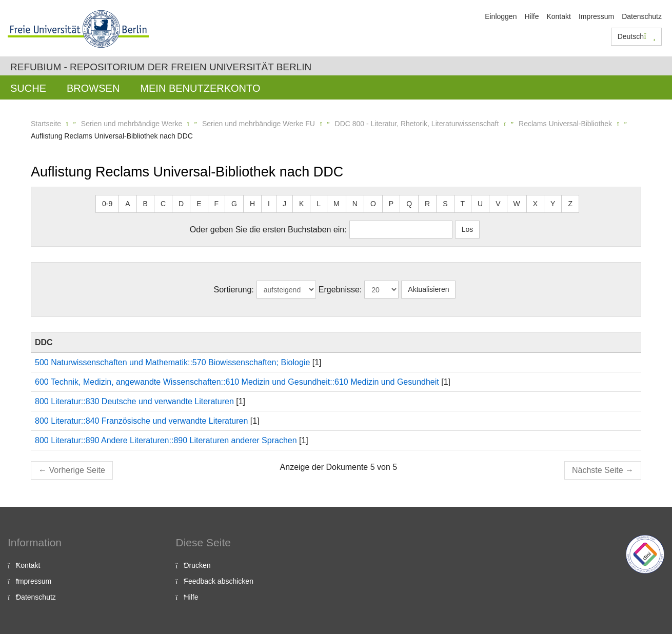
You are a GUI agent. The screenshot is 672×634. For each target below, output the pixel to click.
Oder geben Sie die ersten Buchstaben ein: (268, 230)
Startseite (46, 124)
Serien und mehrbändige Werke (132, 124)
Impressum (596, 16)
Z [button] (570, 204)
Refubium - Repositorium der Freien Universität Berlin (161, 67)
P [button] (391, 204)
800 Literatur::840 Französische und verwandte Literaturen (141, 421)
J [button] (284, 204)
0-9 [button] (107, 204)
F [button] (217, 204)
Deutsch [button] (637, 36)
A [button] (127, 204)
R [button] (427, 204)
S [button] (445, 204)
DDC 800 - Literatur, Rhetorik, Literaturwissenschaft (417, 124)
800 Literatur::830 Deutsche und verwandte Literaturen (134, 401)
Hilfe (531, 16)
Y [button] (553, 204)
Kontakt (558, 16)
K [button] (301, 204)
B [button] (145, 204)
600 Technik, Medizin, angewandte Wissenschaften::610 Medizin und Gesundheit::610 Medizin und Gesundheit (237, 382)
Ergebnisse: (340, 290)
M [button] (337, 204)
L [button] (319, 204)
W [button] (517, 204)
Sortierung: (234, 290)
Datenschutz (642, 16)
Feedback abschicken (219, 581)
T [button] (463, 204)
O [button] (373, 204)
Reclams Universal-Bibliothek (565, 124)
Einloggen (501, 16)
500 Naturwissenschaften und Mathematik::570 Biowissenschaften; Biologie (172, 362)
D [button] (181, 204)
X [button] (535, 204)
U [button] (480, 204)
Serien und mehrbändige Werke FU (259, 124)
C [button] (163, 204)
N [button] (355, 204)
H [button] (252, 204)
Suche (28, 88)
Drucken (197, 565)
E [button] (199, 204)
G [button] (234, 204)
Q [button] (409, 204)
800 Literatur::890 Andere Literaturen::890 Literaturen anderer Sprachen (166, 440)
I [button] (269, 204)
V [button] (498, 204)
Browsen (93, 88)
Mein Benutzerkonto (200, 88)
